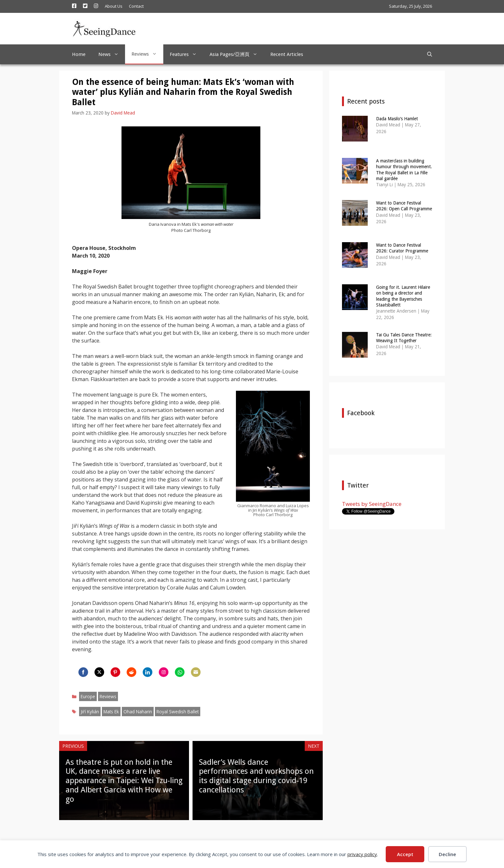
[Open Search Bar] (430, 54)
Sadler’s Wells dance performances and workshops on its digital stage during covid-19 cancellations (256, 776)
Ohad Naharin (138, 712)
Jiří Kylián (90, 712)
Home (79, 54)
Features (186, 54)
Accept (405, 854)
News (112, 54)
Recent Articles (287, 54)
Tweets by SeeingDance (372, 504)
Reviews (147, 54)
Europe (88, 696)
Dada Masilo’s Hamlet (397, 119)
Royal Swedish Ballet (178, 712)
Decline (447, 854)
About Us (114, 6)
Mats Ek (111, 712)
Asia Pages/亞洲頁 (237, 54)
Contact (136, 6)
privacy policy (362, 854)
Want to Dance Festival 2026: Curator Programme (402, 248)
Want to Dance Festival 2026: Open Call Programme (404, 206)
